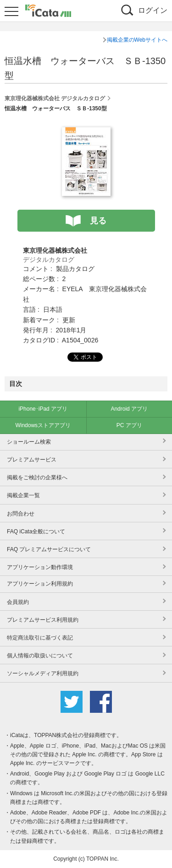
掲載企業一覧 (23, 495)
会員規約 (18, 602)
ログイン (153, 10)
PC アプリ (129, 425)
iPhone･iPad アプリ (43, 409)
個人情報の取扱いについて (40, 656)
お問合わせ (21, 514)
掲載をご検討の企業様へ (37, 477)
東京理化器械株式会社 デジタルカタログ (55, 98)
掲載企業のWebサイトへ (137, 40)
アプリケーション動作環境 (40, 567)
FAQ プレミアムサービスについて (49, 549)
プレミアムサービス (32, 460)
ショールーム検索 (29, 442)
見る (98, 221)
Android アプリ (129, 409)
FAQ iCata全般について (36, 532)
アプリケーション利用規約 (40, 584)
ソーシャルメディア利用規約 (43, 673)
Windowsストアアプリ (43, 425)
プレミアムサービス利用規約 (43, 620)
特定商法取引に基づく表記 (40, 638)
